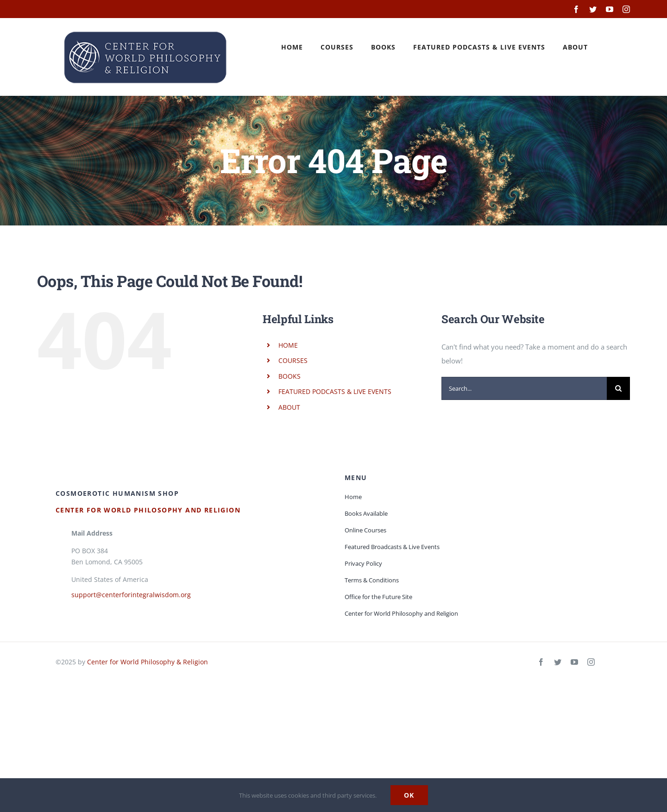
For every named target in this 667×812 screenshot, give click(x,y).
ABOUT (289, 407)
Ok (409, 795)
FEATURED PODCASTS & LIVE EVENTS (335, 391)
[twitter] (558, 662)
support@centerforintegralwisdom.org (131, 595)
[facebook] (541, 662)
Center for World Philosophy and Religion (148, 510)
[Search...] (524, 388)
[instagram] (591, 662)
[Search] (618, 388)
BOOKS (289, 376)
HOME (288, 345)
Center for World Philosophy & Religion (148, 662)
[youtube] (574, 662)
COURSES (293, 360)
